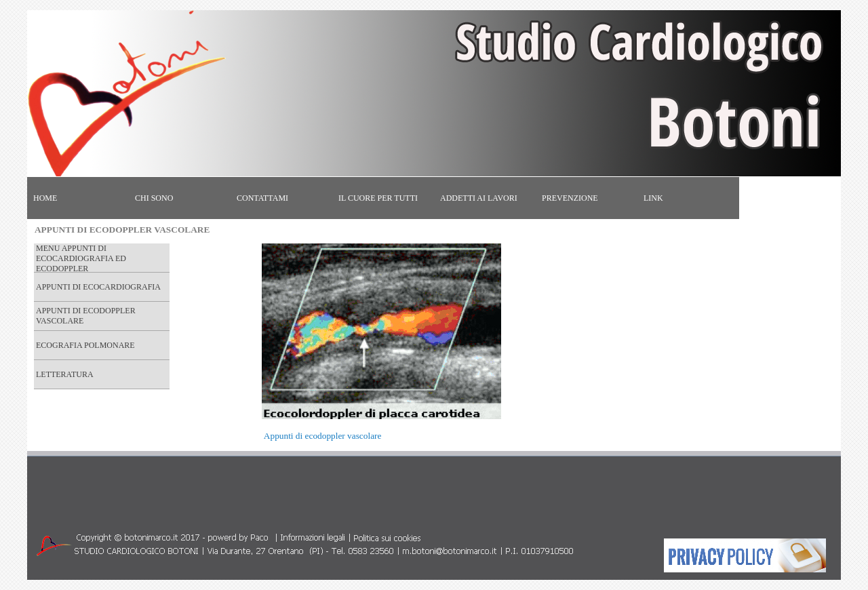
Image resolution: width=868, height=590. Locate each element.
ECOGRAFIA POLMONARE (85, 345)
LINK (653, 198)
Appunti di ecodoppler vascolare (323, 436)
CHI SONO (154, 198)
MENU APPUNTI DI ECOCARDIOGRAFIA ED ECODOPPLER (81, 258)
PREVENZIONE (570, 198)
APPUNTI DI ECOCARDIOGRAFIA (98, 287)
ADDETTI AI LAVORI (479, 198)
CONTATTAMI (262, 198)
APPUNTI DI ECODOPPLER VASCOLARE (86, 316)
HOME (45, 198)
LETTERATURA (65, 374)
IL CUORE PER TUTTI (378, 198)
